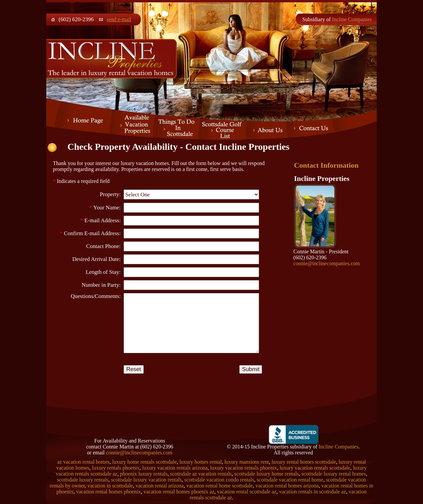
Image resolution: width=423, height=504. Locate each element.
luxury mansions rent (247, 462)
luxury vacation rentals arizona (175, 468)
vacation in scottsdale (110, 486)
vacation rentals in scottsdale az (312, 492)
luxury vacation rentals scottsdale (315, 468)
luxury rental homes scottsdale (304, 462)
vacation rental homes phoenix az (179, 492)
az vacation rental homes (83, 462)
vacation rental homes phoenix (108, 492)
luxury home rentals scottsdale (145, 462)
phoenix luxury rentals (144, 474)
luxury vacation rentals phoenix (244, 468)
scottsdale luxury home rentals (267, 474)
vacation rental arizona (160, 486)
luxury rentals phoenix (116, 468)
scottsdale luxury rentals (83, 480)
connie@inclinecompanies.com (327, 263)
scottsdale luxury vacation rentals (146, 480)
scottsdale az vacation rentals (201, 474)
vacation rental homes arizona (287, 486)
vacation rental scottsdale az (247, 492)
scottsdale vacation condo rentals (219, 480)
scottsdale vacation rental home (290, 480)
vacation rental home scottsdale (220, 486)
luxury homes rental (201, 462)
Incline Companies (352, 19)
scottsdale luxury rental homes (334, 474)
